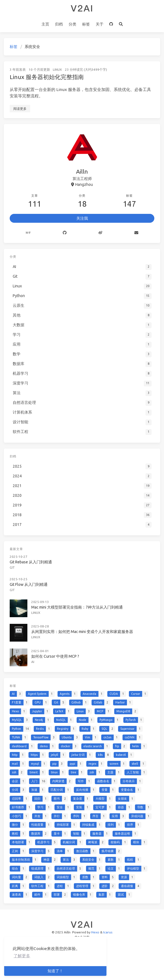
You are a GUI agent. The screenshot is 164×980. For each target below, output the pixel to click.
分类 (72, 24)
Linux (57, 69)
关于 (100, 24)
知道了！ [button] (55, 971)
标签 (86, 24)
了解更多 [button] (22, 956)
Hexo (95, 932)
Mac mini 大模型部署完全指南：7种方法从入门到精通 (77, 607)
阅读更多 (20, 109)
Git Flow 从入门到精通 (29, 584)
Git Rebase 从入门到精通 (31, 562)
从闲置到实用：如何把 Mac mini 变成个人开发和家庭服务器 (82, 632)
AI (33, 662)
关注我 (82, 218)
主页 (45, 24)
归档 (59, 24)
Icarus (108, 932)
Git (12, 567)
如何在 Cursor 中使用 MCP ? (55, 656)
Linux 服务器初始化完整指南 (47, 77)
